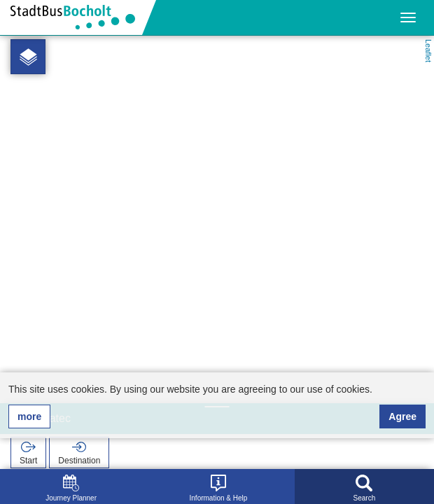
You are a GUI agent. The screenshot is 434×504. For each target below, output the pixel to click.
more (29, 416)
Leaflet (428, 51)
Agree (402, 416)
